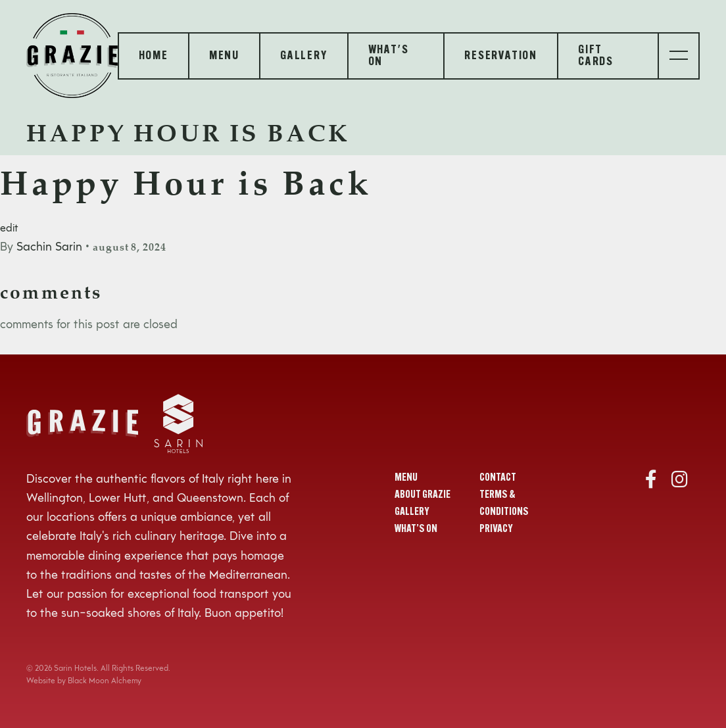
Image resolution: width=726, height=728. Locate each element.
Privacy (496, 529)
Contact (498, 478)
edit (9, 229)
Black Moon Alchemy (105, 681)
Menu (406, 478)
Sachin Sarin (49, 247)
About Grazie (423, 495)
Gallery (412, 512)
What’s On (416, 529)
